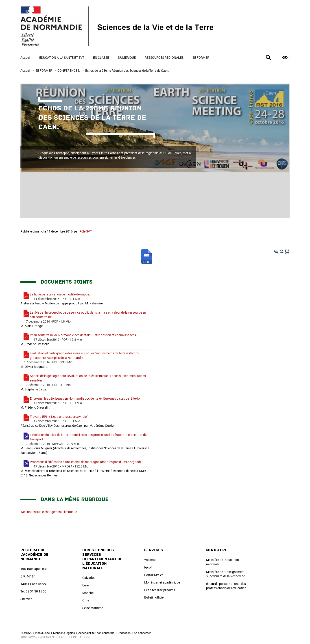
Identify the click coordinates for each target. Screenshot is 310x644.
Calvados (89, 578)
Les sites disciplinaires (160, 590)
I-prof (148, 567)
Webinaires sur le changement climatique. (49, 512)
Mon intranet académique (162, 582)
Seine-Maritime (93, 608)
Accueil (25, 57)
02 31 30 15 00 (36, 591)
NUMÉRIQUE (127, 57)
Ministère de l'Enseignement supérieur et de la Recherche (226, 574)
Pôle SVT (86, 231)
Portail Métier (154, 575)
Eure (85, 585)
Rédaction (124, 633)
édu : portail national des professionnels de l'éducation (226, 586)
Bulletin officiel (154, 597)
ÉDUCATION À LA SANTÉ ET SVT (62, 57)
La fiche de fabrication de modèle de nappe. (60, 294)
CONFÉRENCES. (69, 70)
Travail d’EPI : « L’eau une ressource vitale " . (60, 417)
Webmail (150, 560)
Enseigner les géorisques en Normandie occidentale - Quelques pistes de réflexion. (86, 398)
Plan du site (42, 633)
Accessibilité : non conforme (96, 633)
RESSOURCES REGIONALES (164, 57)
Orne (86, 600)
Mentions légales (64, 633)
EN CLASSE (101, 57)
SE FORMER (201, 57)
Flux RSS (26, 633)
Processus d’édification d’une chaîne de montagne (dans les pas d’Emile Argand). (86, 462)
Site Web (26, 599)
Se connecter (142, 633)
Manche (88, 593)
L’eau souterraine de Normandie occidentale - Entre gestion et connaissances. (83, 335)
